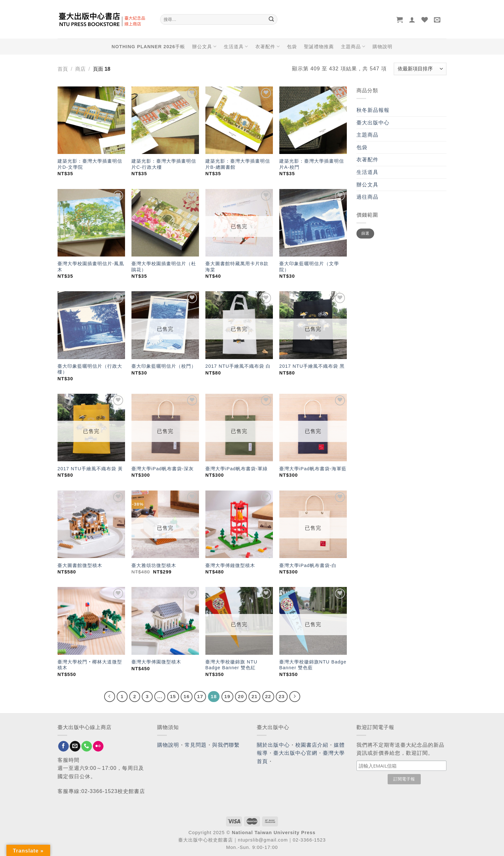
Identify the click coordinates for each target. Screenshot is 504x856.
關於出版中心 (273, 745)
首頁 (63, 69)
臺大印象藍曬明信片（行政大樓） (90, 369)
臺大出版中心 (373, 123)
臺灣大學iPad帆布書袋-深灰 (163, 469)
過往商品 (367, 197)
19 (227, 696)
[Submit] (271, 20)
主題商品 (353, 46)
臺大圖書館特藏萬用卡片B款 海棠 (237, 267)
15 (173, 696)
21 (254, 696)
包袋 (292, 47)
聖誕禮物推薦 (319, 47)
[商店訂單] (420, 69)
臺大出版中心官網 (295, 753)
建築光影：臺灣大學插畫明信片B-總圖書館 (238, 164)
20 (241, 696)
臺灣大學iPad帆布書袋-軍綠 (237, 469)
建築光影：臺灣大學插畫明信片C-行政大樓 (164, 164)
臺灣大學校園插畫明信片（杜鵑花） (164, 267)
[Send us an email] (75, 746)
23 (282, 696)
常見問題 (196, 745)
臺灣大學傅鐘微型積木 (230, 565)
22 (268, 696)
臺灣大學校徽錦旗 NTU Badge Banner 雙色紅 (231, 665)
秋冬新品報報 (373, 110)
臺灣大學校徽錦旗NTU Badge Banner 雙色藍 (313, 665)
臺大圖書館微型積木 (80, 565)
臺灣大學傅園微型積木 (156, 662)
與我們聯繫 (226, 745)
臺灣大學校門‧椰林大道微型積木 (90, 665)
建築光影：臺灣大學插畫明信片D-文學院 (90, 164)
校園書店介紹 (312, 745)
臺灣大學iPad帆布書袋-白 (308, 565)
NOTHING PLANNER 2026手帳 (148, 47)
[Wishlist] (425, 20)
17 (200, 696)
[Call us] (87, 746)
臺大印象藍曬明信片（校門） (164, 366)
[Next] (295, 697)
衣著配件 (268, 46)
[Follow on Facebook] (63, 746)
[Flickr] (98, 746)
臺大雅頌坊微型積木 (154, 565)
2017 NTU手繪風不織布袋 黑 (312, 366)
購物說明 (382, 47)
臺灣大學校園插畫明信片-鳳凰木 (91, 267)
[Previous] (110, 697)
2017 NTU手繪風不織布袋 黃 (90, 469)
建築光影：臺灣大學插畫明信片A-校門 (312, 164)
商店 (80, 69)
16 (187, 696)
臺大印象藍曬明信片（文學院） (309, 267)
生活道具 (236, 46)
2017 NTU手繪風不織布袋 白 (238, 366)
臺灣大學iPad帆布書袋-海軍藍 (313, 469)
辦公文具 (204, 46)
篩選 (365, 233)
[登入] (412, 20)
